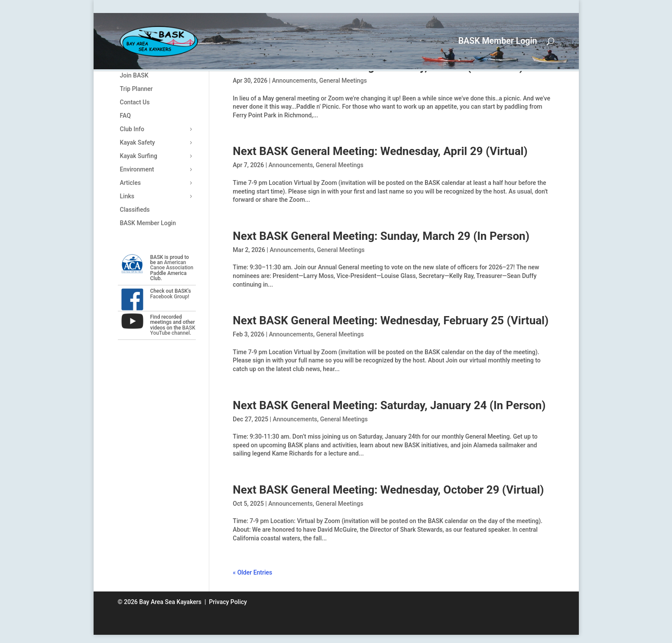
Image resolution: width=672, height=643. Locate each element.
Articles (130, 183)
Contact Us (135, 102)
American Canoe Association (172, 265)
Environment (137, 169)
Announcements (294, 81)
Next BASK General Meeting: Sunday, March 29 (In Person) (381, 236)
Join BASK (134, 75)
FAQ (125, 116)
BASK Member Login (498, 42)
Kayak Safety (138, 142)
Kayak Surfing (139, 156)
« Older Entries (252, 572)
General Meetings (343, 81)
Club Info (132, 129)
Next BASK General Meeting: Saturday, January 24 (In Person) (389, 405)
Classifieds (135, 210)
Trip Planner (136, 89)
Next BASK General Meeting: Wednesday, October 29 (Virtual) (388, 490)
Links (127, 196)
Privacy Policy (228, 602)
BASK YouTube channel (173, 330)
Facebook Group (169, 297)
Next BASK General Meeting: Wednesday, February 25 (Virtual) (391, 320)
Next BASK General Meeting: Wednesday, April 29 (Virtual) (380, 151)
